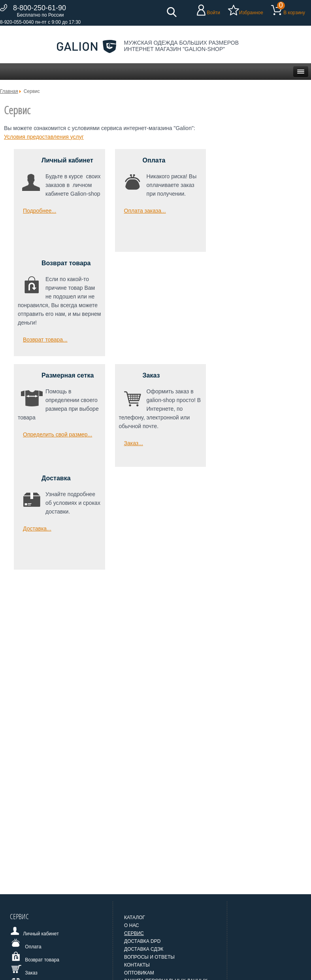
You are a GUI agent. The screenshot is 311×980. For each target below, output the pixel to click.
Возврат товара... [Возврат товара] (45, 340)
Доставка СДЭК (144, 949)
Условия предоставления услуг (44, 137)
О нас (132, 925)
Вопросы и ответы (149, 957)
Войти (213, 13)
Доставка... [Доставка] (37, 529)
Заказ (151, 375)
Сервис (134, 933)
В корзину (294, 13)
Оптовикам (139, 973)
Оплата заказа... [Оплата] (145, 211)
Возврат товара (66, 263)
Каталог (135, 918)
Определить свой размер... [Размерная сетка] (57, 434)
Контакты (137, 965)
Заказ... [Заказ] (134, 443)
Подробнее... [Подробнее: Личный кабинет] (40, 211)
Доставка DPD (142, 941)
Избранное (251, 13)
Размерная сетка (68, 375)
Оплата (154, 160)
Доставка (56, 478)
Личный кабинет (67, 160)
